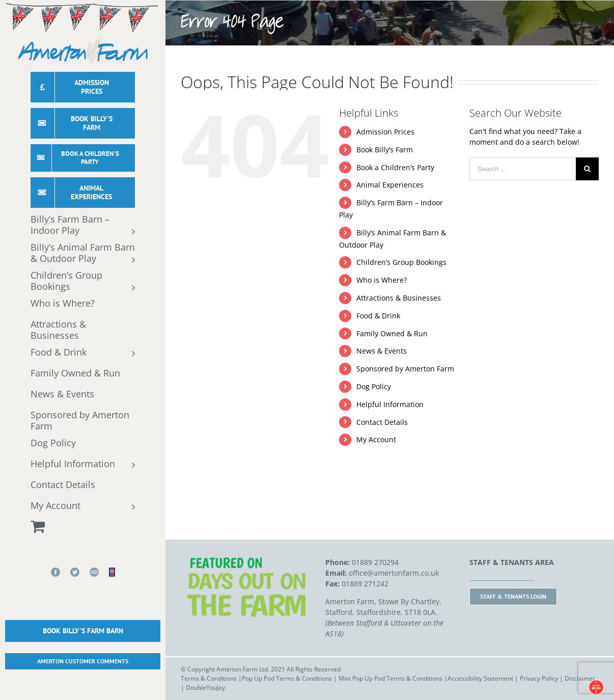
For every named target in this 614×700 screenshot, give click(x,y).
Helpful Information (390, 404)
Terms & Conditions (209, 678)
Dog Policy (374, 386)
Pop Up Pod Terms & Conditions (287, 678)
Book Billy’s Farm (385, 150)
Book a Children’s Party (395, 167)
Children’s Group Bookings (401, 262)
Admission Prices (385, 132)
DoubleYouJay (205, 688)
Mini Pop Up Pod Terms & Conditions (390, 678)
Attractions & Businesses (399, 298)
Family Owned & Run (392, 333)
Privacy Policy (539, 678)
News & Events (382, 351)
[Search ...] (523, 169)
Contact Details (382, 422)
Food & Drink (378, 316)
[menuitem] (83, 90)
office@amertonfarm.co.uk (394, 573)
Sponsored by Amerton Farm (405, 369)
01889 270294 (375, 562)
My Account (376, 439)
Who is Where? (382, 280)
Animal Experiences (390, 185)
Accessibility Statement (480, 678)
